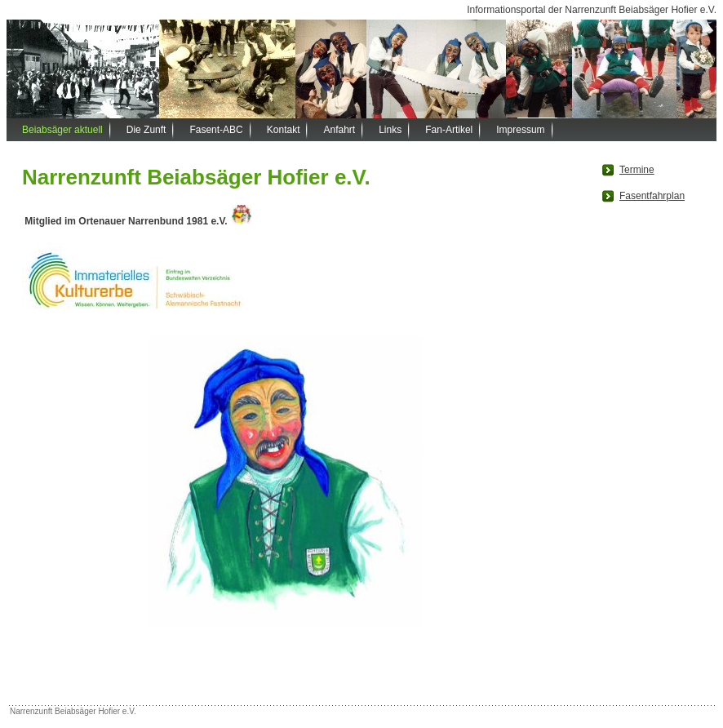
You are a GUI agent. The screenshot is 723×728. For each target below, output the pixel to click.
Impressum (520, 130)
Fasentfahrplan (652, 196)
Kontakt (284, 130)
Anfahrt (339, 130)
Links (390, 130)
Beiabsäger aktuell (62, 130)
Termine (637, 170)
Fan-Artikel (449, 130)
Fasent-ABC (216, 130)
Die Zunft (146, 130)
